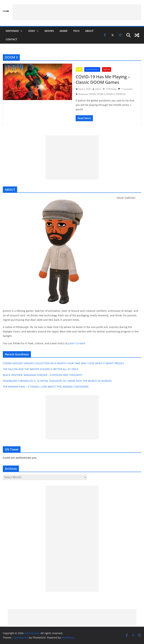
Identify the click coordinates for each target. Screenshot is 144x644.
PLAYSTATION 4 (92, 69)
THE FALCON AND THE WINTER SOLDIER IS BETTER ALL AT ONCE (41, 369)
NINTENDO (12, 31)
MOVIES (49, 31)
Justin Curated (77, 343)
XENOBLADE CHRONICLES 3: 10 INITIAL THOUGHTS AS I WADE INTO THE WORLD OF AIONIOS (57, 381)
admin (98, 89)
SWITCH (107, 69)
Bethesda (83, 94)
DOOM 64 (121, 94)
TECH (76, 31)
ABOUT (89, 31)
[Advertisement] (77, 12)
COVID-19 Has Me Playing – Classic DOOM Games (103, 79)
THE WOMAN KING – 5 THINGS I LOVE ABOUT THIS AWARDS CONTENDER (46, 387)
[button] (21, 31)
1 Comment (125, 89)
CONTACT (11, 39)
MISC (79, 69)
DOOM (92, 94)
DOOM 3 (110, 94)
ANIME (64, 31)
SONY (32, 31)
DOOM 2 (101, 94)
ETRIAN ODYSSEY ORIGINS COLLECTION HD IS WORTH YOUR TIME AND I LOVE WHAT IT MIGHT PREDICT (64, 363)
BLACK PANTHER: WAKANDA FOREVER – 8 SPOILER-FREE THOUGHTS (43, 375)
